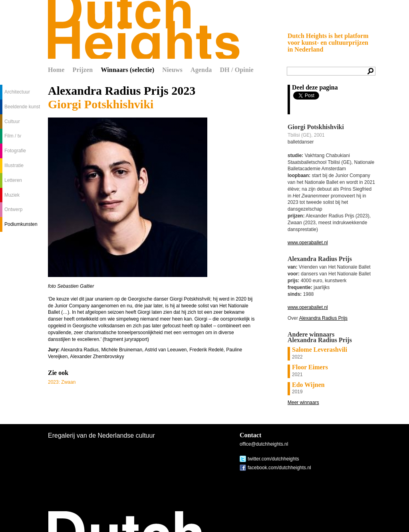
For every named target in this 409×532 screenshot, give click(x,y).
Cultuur (12, 122)
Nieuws (172, 70)
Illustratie (14, 165)
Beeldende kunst (22, 107)
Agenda (201, 70)
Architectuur (17, 92)
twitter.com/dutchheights (273, 459)
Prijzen (83, 70)
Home (56, 70)
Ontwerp (13, 209)
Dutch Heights (144, 29)
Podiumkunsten (21, 224)
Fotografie (15, 151)
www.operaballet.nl (308, 243)
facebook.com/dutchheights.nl (279, 468)
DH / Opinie (236, 70)
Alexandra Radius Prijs (323, 318)
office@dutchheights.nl (264, 444)
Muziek (12, 195)
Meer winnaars (303, 402)
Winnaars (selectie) (127, 70)
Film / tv (13, 136)
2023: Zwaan (62, 382)
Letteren (13, 180)
